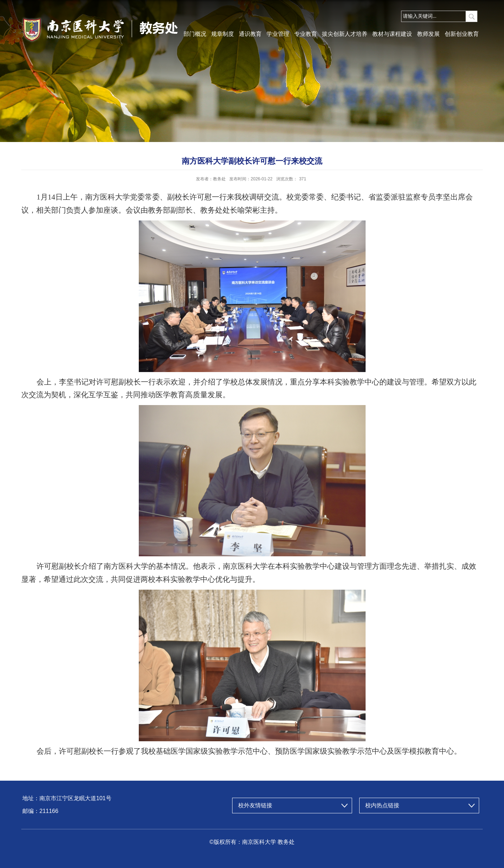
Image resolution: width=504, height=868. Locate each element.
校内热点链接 (382, 805)
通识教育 (250, 34)
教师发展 (428, 34)
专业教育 (306, 34)
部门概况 (195, 34)
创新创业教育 (462, 34)
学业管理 (278, 34)
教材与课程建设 (392, 34)
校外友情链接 (255, 805)
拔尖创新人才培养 (345, 34)
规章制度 (223, 34)
